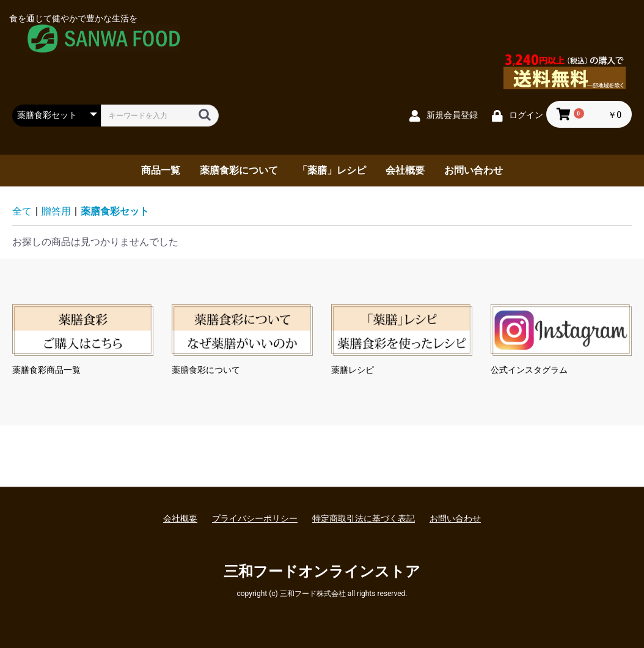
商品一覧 (161, 170)
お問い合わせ (474, 170)
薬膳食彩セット (115, 211)
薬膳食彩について (239, 170)
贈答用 (56, 211)
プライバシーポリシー (255, 518)
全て (22, 211)
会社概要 (405, 170)
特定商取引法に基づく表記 (364, 518)
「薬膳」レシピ (332, 170)
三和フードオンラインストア (322, 572)
